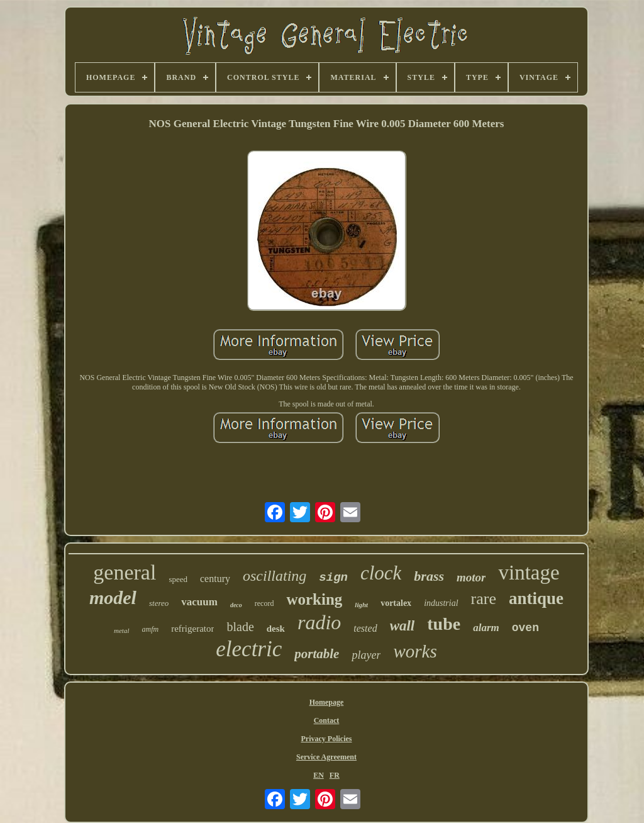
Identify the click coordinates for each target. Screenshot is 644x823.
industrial (441, 603)
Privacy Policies (327, 739)
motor (471, 577)
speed (178, 579)
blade (240, 627)
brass (429, 576)
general (125, 572)
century (215, 579)
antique (536, 598)
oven (525, 628)
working (314, 599)
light (361, 605)
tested (365, 628)
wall (402, 626)
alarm (486, 628)
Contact (327, 720)
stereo (159, 603)
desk (276, 629)
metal (121, 630)
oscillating (275, 576)
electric (249, 649)
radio (319, 622)
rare (484, 599)
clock (381, 573)
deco (236, 605)
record (264, 603)
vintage (529, 573)
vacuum (199, 602)
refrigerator (192, 629)
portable (317, 654)
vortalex (396, 603)
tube (444, 624)
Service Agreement (326, 757)
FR (335, 775)
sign (333, 578)
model (113, 597)
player (366, 655)
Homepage (327, 702)
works (415, 651)
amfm (151, 629)
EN (319, 775)
